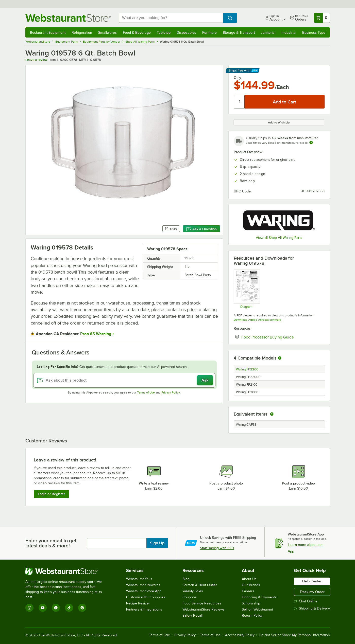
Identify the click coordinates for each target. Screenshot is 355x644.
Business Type (314, 32)
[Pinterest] (82, 608)
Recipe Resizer (138, 603)
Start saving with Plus (217, 548)
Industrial (289, 32)
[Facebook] (56, 608)
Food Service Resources (202, 603)
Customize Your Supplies (146, 597)
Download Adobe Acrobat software (257, 320)
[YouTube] (43, 608)
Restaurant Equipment (48, 32)
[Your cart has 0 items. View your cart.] (322, 18)
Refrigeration (82, 32)
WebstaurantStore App (144, 591)
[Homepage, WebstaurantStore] (68, 18)
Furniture (209, 32)
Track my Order (312, 592)
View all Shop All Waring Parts (279, 238)
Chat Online (306, 601)
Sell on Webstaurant (257, 609)
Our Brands (251, 585)
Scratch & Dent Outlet (200, 585)
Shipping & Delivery (312, 608)
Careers (248, 591)
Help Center (312, 581)
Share (171, 229)
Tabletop (164, 32)
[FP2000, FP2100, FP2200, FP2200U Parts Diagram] (247, 289)
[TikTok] (69, 608)
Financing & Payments (259, 597)
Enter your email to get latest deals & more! (51, 543)
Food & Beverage (137, 32)
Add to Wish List (279, 122)
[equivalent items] (272, 414)
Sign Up (157, 543)
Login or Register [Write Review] (51, 494)
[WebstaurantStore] (67, 571)
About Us (249, 579)
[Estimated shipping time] (311, 142)
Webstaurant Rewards (143, 585)
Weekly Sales (193, 591)
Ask (205, 380)
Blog (186, 579)
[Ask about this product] (124, 380)
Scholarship (251, 603)
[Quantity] (239, 102)
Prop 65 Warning (96, 334)
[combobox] (171, 18)
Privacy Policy (171, 392)
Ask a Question (201, 229)
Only (237, 78)
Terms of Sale (159, 635)
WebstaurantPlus (139, 579)
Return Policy (252, 615)
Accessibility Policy (240, 635)
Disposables (186, 32)
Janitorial (268, 32)
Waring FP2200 (247, 369)
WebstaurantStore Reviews (204, 609)
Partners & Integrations (144, 609)
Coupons (190, 597)
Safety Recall (192, 615)
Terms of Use (146, 392)
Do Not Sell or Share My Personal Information (294, 635)
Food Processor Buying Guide (283, 337)
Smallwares (107, 32)
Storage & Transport (239, 32)
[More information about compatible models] (280, 358)
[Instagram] (29, 608)
